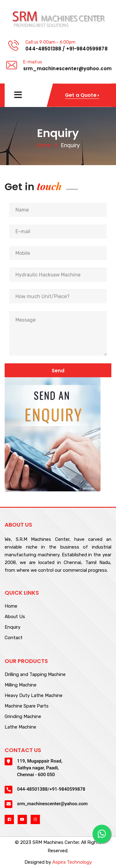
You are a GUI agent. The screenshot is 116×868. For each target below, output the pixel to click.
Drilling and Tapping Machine (35, 675)
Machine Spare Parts (27, 706)
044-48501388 (43, 49)
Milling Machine (21, 685)
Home (44, 145)
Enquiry (13, 627)
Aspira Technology (72, 862)
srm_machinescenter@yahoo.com (67, 68)
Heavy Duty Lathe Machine (34, 696)
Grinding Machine (23, 717)
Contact (14, 638)
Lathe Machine (20, 727)
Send (58, 371)
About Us (15, 617)
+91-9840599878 (87, 49)
